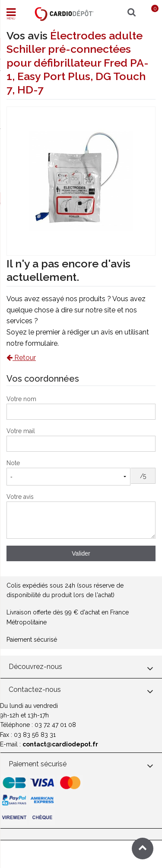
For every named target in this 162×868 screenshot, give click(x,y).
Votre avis (20, 497)
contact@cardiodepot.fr (60, 744)
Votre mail (21, 431)
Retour (21, 358)
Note (13, 463)
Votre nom (21, 399)
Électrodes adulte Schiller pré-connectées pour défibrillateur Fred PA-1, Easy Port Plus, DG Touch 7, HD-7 (78, 63)
